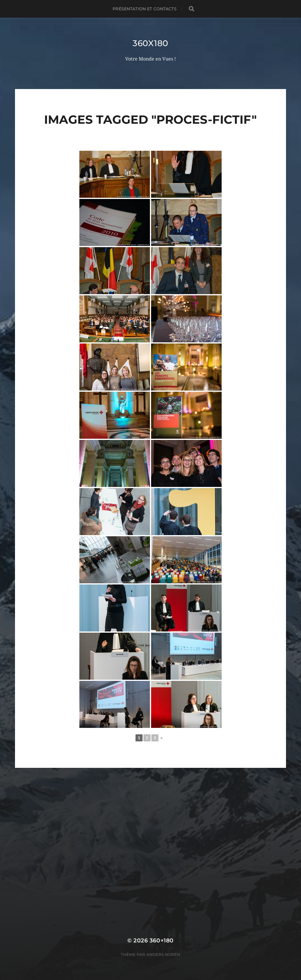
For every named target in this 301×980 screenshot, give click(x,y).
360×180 (162, 940)
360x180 (150, 43)
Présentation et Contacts (144, 9)
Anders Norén (163, 954)
